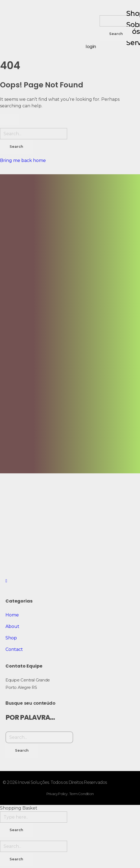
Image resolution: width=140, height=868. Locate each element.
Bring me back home (23, 160)
